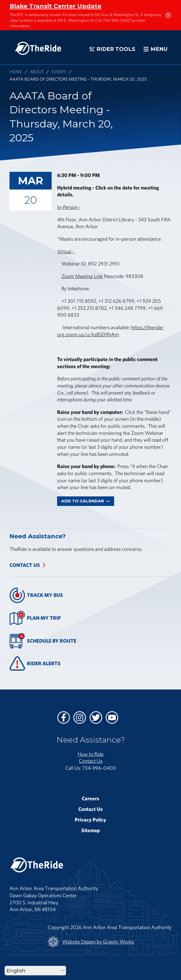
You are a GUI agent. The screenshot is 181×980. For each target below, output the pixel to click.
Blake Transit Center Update (55, 6)
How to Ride (91, 754)
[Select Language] (35, 971)
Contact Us (25, 565)
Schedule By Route (43, 641)
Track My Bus (36, 595)
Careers (90, 798)
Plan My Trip (35, 618)
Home (16, 71)
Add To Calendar (86, 501)
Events (59, 71)
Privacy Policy (90, 820)
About (37, 71)
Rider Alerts (35, 663)
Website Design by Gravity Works (91, 942)
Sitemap (90, 830)
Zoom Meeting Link (82, 276)
